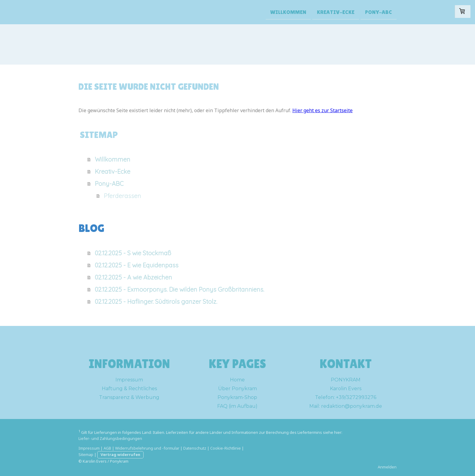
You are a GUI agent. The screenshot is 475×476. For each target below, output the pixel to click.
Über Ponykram (237, 389)
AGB (107, 448)
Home (237, 380)
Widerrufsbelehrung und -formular (147, 448)
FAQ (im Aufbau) (237, 406)
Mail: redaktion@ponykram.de (346, 406)
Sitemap (86, 454)
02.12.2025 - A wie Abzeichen (133, 277)
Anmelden (387, 467)
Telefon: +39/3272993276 (346, 397)
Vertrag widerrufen (120, 454)
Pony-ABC (379, 12)
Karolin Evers (346, 389)
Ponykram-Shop (237, 397)
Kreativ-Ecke (336, 12)
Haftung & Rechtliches (129, 389)
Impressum (129, 380)
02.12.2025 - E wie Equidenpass (137, 265)
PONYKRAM (346, 380)
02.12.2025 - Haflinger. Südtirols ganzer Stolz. (156, 302)
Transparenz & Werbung (129, 397)
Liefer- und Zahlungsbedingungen (110, 438)
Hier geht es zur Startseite (322, 110)
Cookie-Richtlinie (226, 448)
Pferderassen (123, 196)
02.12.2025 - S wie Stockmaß (133, 253)
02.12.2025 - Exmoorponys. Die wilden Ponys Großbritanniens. (179, 289)
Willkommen (288, 12)
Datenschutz (195, 448)
